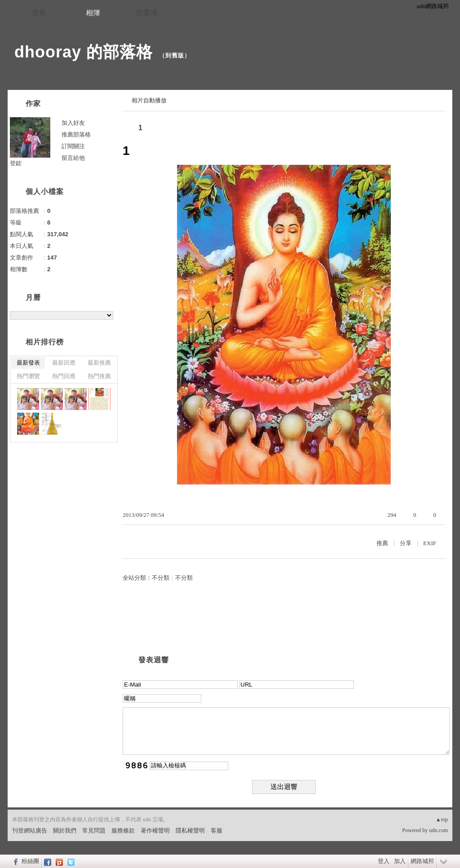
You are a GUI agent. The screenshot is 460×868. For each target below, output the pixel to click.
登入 (384, 861)
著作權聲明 (155, 831)
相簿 (93, 13)
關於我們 (65, 831)
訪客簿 (147, 13)
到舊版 (175, 55)
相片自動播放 (149, 100)
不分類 (161, 578)
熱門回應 (64, 376)
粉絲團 (30, 861)
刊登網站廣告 (30, 831)
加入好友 (73, 123)
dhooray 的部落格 (84, 52)
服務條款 (123, 831)
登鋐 (16, 163)
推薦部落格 (76, 134)
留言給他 (73, 158)
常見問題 (94, 831)
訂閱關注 (73, 146)
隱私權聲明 (190, 831)
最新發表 (28, 363)
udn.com (438, 830)
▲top (442, 820)
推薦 (382, 543)
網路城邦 (422, 861)
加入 (400, 861)
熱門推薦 (99, 376)
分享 (406, 543)
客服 (217, 831)
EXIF (430, 543)
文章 (39, 13)
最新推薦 (99, 363)
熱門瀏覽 (28, 376)
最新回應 (64, 363)
